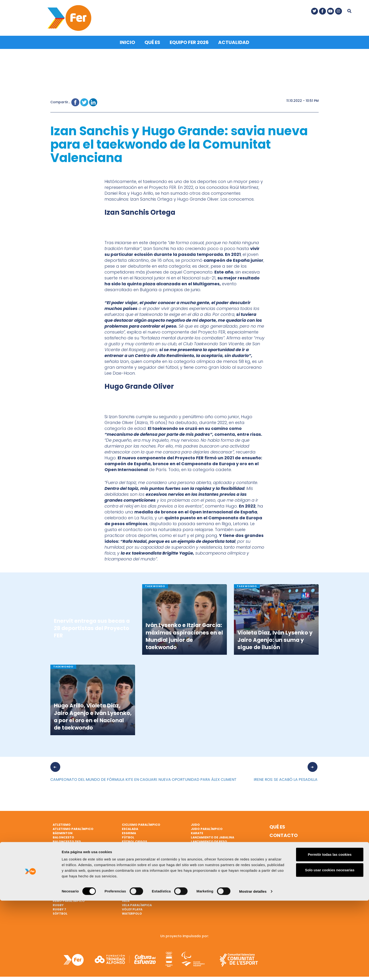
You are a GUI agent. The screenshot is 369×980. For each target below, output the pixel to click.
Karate (197, 832)
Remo (57, 891)
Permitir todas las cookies (330, 934)
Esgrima (129, 832)
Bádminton (63, 832)
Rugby (58, 903)
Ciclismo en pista (68, 861)
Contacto (284, 834)
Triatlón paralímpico (141, 891)
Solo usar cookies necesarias (330, 949)
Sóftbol (60, 912)
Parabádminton (67, 874)
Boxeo (58, 848)
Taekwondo (132, 870)
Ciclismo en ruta (67, 865)
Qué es (152, 41)
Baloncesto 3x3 (67, 840)
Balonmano (63, 844)
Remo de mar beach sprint (75, 895)
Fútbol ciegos (134, 840)
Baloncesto (63, 836)
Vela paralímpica (137, 903)
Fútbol (128, 836)
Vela (126, 895)
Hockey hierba (134, 865)
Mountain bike (203, 857)
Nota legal (284, 842)
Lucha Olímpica (204, 844)
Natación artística (208, 865)
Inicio (127, 41)
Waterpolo (132, 912)
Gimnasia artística (139, 844)
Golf (126, 853)
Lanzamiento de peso (209, 840)
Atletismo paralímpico (73, 827)
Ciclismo (60, 853)
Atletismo (62, 823)
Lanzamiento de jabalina (213, 836)
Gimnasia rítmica (137, 848)
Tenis (126, 874)
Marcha (198, 853)
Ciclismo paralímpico (141, 823)
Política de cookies (284, 853)
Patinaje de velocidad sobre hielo (83, 882)
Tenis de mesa (133, 878)
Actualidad (234, 41)
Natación (199, 861)
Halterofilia (133, 857)
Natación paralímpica (72, 870)
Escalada (130, 827)
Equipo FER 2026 (189, 41)
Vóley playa (132, 908)
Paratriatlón (65, 878)
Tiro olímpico (134, 882)
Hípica (127, 861)
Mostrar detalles (253, 971)
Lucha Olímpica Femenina (213, 848)
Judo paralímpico (207, 827)
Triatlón (130, 887)
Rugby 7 (59, 908)
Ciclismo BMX (64, 857)
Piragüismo (63, 887)
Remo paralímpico (69, 899)
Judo (195, 823)
